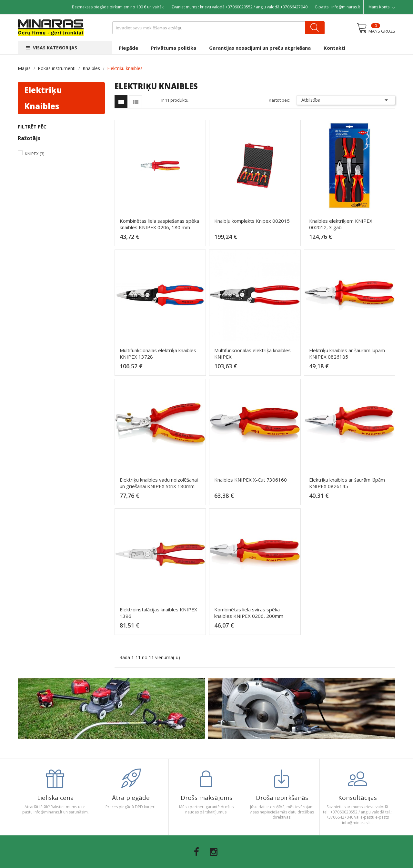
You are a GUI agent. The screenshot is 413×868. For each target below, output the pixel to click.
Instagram (214, 852)
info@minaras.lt (346, 7)
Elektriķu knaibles (43, 98)
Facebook (196, 852)
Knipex (35, 154)
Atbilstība (346, 100)
